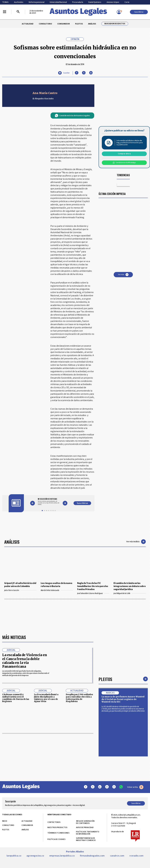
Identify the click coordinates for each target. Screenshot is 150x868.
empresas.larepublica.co (62, 856)
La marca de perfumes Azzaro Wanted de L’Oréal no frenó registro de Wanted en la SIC (123, 699)
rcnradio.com (136, 856)
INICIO (5, 821)
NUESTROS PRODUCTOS (57, 827)
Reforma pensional (37, 2)
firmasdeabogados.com (92, 856)
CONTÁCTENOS (54, 822)
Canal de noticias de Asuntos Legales (72, 116)
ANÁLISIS (92, 24)
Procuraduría (78, 2)
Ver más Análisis (136, 542)
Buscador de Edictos (115, 24)
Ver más (123, 275)
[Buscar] (18, 12)
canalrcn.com (117, 856)
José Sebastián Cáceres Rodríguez (93, 593)
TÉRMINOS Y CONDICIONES (58, 833)
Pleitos (105, 679)
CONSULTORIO (45, 24)
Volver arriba (135, 787)
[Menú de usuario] (119, 12)
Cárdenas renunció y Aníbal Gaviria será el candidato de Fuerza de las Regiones (16, 698)
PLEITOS (79, 24)
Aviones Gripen (113, 2)
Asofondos (19, 2)
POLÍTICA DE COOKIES (56, 839)
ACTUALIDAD (28, 24)
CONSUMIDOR (64, 24)
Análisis (12, 542)
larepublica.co (14, 856)
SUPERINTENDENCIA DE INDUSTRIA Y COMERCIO (86, 839)
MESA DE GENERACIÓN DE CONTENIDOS (85, 822)
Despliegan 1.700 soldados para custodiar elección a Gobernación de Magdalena (79, 698)
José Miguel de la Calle (130, 593)
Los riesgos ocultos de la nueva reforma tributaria (56, 585)
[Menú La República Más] (5, 12)
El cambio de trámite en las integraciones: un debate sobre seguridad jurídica (130, 586)
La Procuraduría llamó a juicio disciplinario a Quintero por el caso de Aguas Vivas (46, 698)
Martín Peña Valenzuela (57, 590)
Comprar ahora (124, 154)
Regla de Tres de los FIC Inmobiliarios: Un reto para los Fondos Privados (93, 586)
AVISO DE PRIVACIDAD (85, 827)
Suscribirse (139, 12)
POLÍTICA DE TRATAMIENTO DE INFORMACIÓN (88, 833)
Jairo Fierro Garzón (20, 590)
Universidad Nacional (58, 2)
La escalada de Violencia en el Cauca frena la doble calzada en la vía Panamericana (25, 661)
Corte (127, 2)
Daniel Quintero (95, 2)
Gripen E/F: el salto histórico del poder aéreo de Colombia (20, 585)
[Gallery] (49, 502)
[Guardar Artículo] (64, 73)
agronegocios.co (35, 856)
